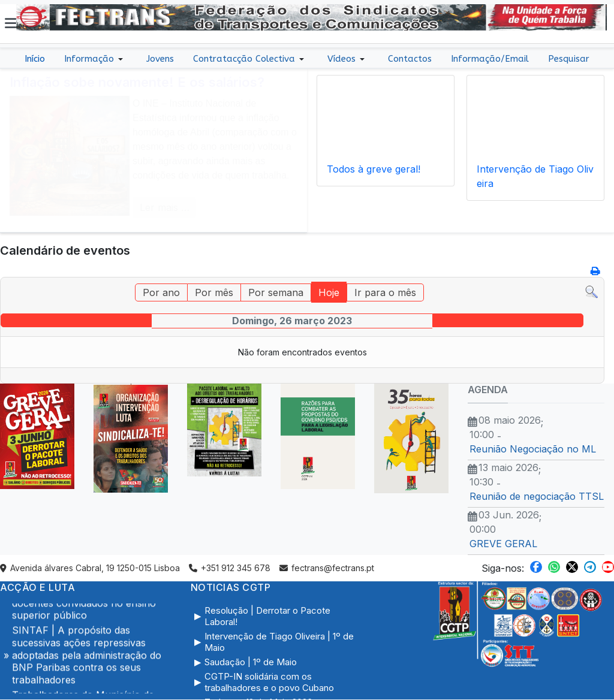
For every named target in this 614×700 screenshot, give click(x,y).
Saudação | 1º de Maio (251, 662)
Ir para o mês (385, 292)
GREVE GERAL (503, 544)
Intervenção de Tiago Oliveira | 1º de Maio (279, 642)
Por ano (161, 292)
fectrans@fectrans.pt (327, 568)
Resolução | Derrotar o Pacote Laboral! (267, 616)
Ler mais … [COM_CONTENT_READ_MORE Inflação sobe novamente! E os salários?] (165, 207)
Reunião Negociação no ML (533, 449)
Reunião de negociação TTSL (537, 496)
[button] (10, 23)
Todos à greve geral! (374, 169)
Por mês (214, 292)
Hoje (329, 292)
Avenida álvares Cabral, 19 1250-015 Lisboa (90, 568)
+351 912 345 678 (230, 568)
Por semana (276, 292)
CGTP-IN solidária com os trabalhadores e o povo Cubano (269, 682)
